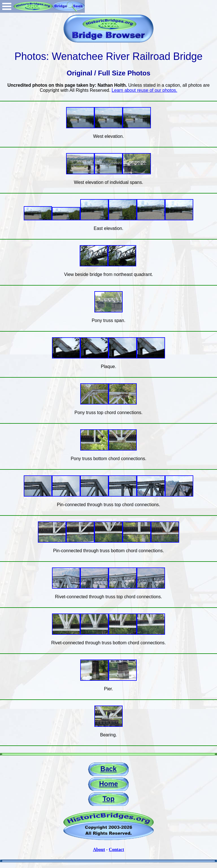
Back (108, 769)
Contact (116, 849)
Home (109, 784)
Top (108, 799)
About (99, 849)
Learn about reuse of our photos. (144, 90)
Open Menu (7, 6)
